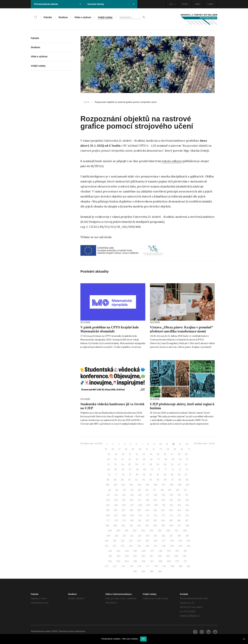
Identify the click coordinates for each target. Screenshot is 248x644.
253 (119, 556)
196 (171, 526)
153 (179, 505)
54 (123, 464)
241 (189, 546)
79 (130, 475)
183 (155, 520)
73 (173, 469)
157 (124, 510)
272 (107, 566)
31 (130, 454)
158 (131, 510)
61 (172, 464)
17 (120, 449)
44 (137, 459)
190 (123, 526)
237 (156, 546)
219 (187, 536)
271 (185, 561)
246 (144, 551)
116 (147, 490)
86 (179, 475)
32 (137, 454)
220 (107, 541)
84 (165, 475)
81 (144, 475)
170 (140, 515)
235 (139, 546)
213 (140, 536)
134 (116, 500)
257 (152, 556)
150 (156, 505)
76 (109, 475)
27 (189, 449)
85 (172, 475)
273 (115, 566)
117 (155, 490)
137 (140, 500)
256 (143, 556)
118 (162, 490)
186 (179, 520)
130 (171, 495)
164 (179, 510)
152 (172, 505)
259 (168, 556)
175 (179, 515)
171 (148, 515)
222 (123, 541)
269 (169, 561)
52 (109, 464)
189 (115, 526)
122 (108, 495)
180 (132, 520)
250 (177, 551)
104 (139, 485)
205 (160, 531)
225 (147, 541)
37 (172, 454)
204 (151, 531)
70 (152, 469)
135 (124, 500)
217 (171, 536)
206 (168, 531)
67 (130, 469)
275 (131, 566)
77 (116, 475)
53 (116, 464)
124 (124, 495)
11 (167, 444)
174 (171, 515)
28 (109, 454)
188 (107, 526)
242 (110, 551)
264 (127, 561)
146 (124, 505)
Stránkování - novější (91, 443)
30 (123, 454)
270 (177, 561)
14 (187, 444)
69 (145, 469)
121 (185, 490)
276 (139, 566)
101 (116, 485)
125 (132, 495)
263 (118, 561)
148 (140, 505)
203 (143, 531)
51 (187, 459)
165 (187, 510)
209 (108, 536)
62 (179, 464)
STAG (185, 4)
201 (126, 531)
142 (179, 500)
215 (156, 536)
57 (144, 464)
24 (168, 449)
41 (115, 459)
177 (108, 520)
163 (171, 510)
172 (156, 515)
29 (116, 454)
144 (108, 505)
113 (124, 490)
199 (110, 531)
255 (135, 556)
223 (131, 541)
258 (160, 556)
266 (144, 561)
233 (123, 546)
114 (132, 490)
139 (155, 500)
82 (151, 475)
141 (171, 500)
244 (127, 551)
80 (137, 475)
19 (133, 449)
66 (123, 469)
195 (163, 526)
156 (116, 510)
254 (127, 556)
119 (170, 490)
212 (132, 536)
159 (139, 510)
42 (122, 459)
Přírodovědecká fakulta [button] (58, 4)
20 (140, 449)
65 (116, 469)
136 (132, 500)
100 (108, 485)
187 (187, 520)
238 (164, 546)
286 (160, 571)
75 (187, 469)
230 (188, 541)
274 (123, 566)
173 (163, 515)
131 (179, 495)
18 (126, 449)
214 (148, 536)
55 (130, 464)
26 (182, 449)
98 (180, 480)
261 (185, 556)
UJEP (210, 4)
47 (159, 459)
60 (165, 464)
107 (164, 485)
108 (172, 485)
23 (161, 449)
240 (180, 546)
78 (123, 475)
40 (108, 459)
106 (156, 485)
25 (175, 449)
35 (158, 454)
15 (106, 449)
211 (124, 536)
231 (106, 546)
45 (144, 459)
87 (186, 475)
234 (131, 546)
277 (148, 566)
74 (180, 469)
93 (144, 480)
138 (147, 500)
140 (163, 500)
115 (140, 490)
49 (173, 459)
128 (156, 495)
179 (124, 520)
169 (132, 515)
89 (115, 480)
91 (129, 480)
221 (115, 541)
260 (176, 556)
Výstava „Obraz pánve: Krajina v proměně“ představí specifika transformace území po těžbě (182, 331)
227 (164, 541)
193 (147, 526)
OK (143, 639)
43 (130, 459)
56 (137, 464)
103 (131, 485)
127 (148, 495)
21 (147, 449)
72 (166, 469)
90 (122, 480)
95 (158, 480)
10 (161, 444)
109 (180, 485)
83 (158, 475)
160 (147, 510)
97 (173, 480)
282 (188, 566)
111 (110, 490)
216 (163, 536)
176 (187, 515)
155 (108, 510)
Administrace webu (41, 631)
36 (165, 454)
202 (135, 531)
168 (124, 515)
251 (185, 551)
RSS (55, 631)
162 (163, 510)
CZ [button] (172, 4)
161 (155, 510)
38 (179, 454)
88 (108, 480)
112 (117, 490)
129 (163, 495)
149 (148, 505)
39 (186, 454)
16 (113, 449)
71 (159, 469)
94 (151, 480)
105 (147, 485)
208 (185, 531)
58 (151, 464)
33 (144, 454)
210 (117, 536)
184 (163, 520)
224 (139, 541)
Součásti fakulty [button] (111, 4)
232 (114, 546)
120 (178, 490)
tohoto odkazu (172, 161)
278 (156, 566)
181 (140, 520)
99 (187, 480)
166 (108, 515)
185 (171, 520)
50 (180, 459)
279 (164, 566)
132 (187, 495)
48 (166, 459)
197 (179, 526)
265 (135, 561)
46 (151, 459)
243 (118, 551)
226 (155, 541)
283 (135, 571)
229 (180, 541)
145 (116, 505)
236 (147, 546)
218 (179, 536)
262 (110, 561)
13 (180, 444)
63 (186, 464)
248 (160, 551)
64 (109, 469)
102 (123, 485)
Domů (87, 102)
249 (169, 551)
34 (151, 454)
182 (147, 520)
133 (108, 500)
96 (165, 480)
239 (172, 546)
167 (116, 515)
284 (143, 571)
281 (181, 566)
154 (187, 505)
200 (118, 531)
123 (116, 495)
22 (154, 449)
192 (139, 526)
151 (164, 505)
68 (137, 469)
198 (187, 526)
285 (152, 571)
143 (187, 500)
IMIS (198, 4)
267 (152, 561)
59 (158, 464)
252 (110, 556)
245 (135, 551)
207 (177, 531)
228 (172, 541)
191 (131, 526)
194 (155, 526)
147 (132, 505)
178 (116, 520)
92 (136, 480)
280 (172, 566)
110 (188, 485)
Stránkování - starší (204, 443)
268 (160, 561)
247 (152, 551)
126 (140, 495)
